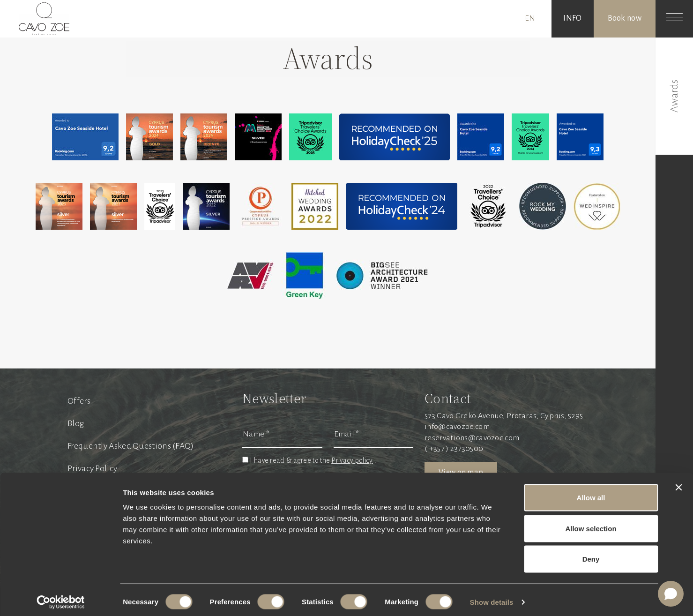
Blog (76, 423)
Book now (625, 18)
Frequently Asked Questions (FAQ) (131, 446)
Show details (492, 597)
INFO (572, 18)
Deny (591, 554)
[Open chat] (671, 594)
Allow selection (591, 524)
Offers (79, 401)
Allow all (591, 493)
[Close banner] (678, 483)
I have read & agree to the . (313, 460)
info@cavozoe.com (457, 427)
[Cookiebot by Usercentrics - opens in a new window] (61, 598)
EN (530, 18)
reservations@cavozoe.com (472, 438)
